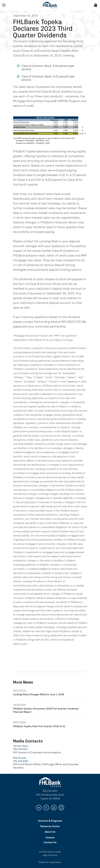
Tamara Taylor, (21, 746)
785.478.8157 (20, 749)
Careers (50, 838)
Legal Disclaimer (50, 855)
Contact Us (50, 843)
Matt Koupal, (20, 758)
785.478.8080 (21, 761)
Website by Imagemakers (50, 862)
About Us (50, 832)
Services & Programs (50, 821)
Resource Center (50, 827)
